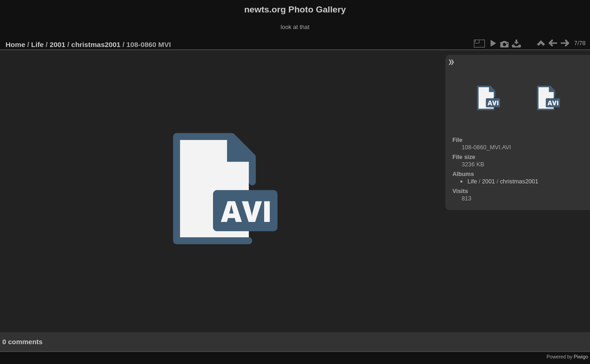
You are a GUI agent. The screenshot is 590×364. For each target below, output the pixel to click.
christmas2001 (96, 44)
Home (15, 44)
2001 (58, 44)
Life (38, 44)
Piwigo (581, 357)
